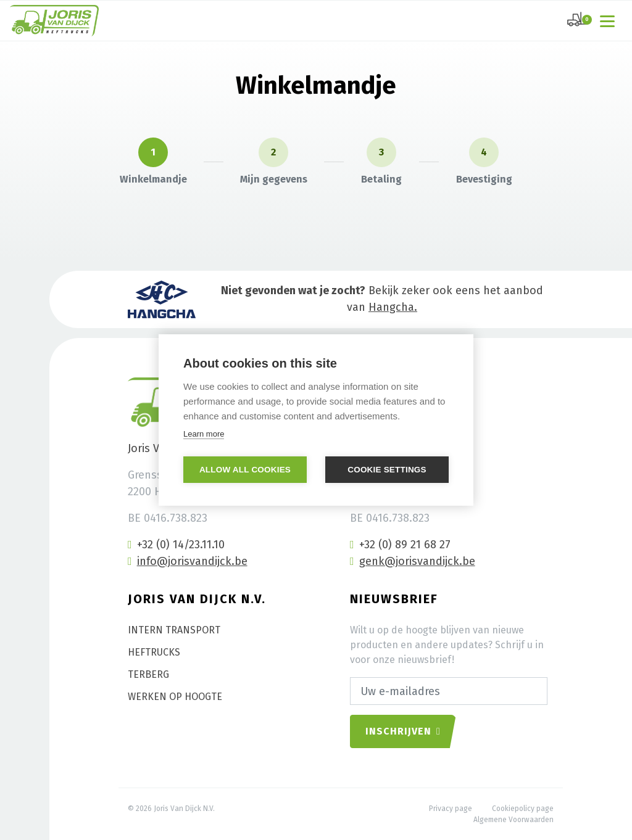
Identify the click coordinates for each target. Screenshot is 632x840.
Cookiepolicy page (523, 809)
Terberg (148, 674)
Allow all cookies (245, 470)
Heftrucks (154, 652)
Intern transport (174, 630)
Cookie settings (387, 470)
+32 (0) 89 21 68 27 (400, 545)
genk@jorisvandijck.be (413, 561)
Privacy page (451, 809)
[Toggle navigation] (610, 20)
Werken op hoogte (175, 697)
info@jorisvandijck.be (188, 561)
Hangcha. (393, 307)
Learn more (204, 434)
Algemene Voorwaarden (513, 820)
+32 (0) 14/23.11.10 (176, 545)
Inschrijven (403, 731)
